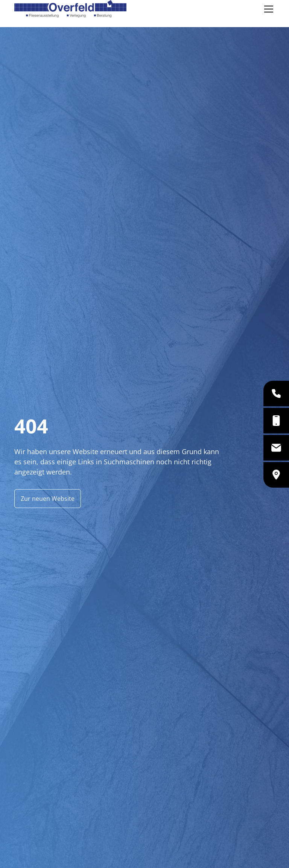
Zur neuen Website (48, 499)
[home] (70, 9)
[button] (267, 9)
